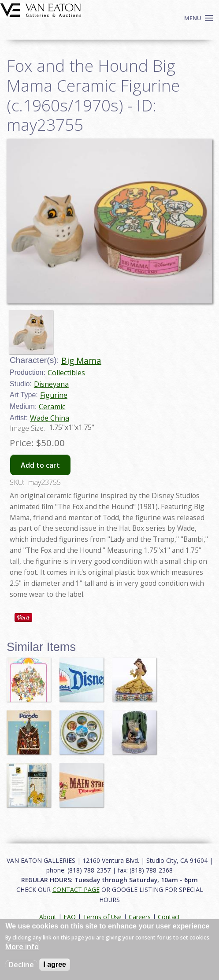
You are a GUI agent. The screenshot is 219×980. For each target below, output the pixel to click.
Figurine (54, 395)
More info (22, 947)
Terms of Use (102, 917)
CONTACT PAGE (76, 889)
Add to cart (40, 465)
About (48, 917)
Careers (140, 917)
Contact (169, 917)
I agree (55, 964)
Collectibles (66, 373)
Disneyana (51, 384)
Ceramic (52, 407)
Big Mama (81, 361)
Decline (21, 965)
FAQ (70, 917)
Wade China (50, 418)
